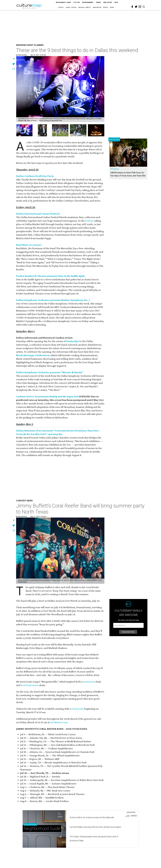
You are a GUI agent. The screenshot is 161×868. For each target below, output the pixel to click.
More (112, 7)
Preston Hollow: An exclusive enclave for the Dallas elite (92, 817)
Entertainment (88, 2)
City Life (77, 2)
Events (106, 7)
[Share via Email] (14, 69)
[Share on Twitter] (14, 64)
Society (61, 7)
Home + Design (71, 7)
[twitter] (136, 7)
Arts (116, 2)
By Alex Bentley (21, 55)
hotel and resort (30, 685)
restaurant (89, 682)
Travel (98, 2)
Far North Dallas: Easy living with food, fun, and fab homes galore (95, 827)
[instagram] (140, 7)
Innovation (97, 7)
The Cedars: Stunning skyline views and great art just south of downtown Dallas (94, 839)
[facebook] (132, 7)
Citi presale (78, 709)
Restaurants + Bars (63, 2)
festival (89, 221)
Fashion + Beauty (85, 7)
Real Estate (108, 2)
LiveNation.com (59, 722)
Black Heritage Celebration (33, 355)
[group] (24, 130)
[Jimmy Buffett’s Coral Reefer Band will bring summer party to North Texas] (60, 551)
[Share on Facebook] (14, 59)
